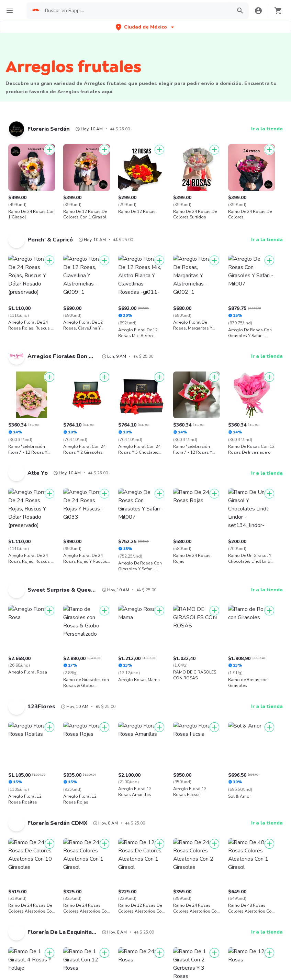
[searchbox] (136, 11)
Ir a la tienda (267, 129)
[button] (145, 27)
